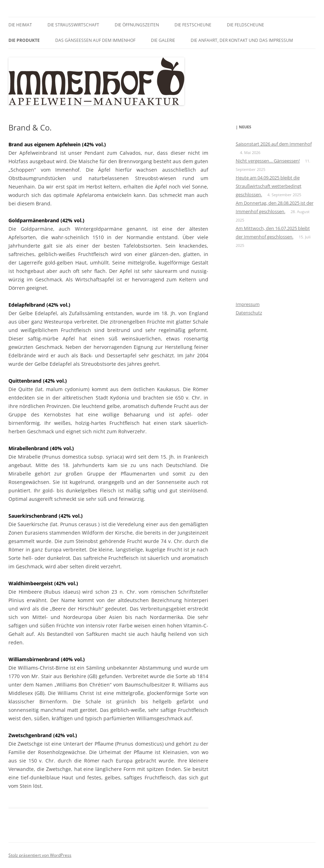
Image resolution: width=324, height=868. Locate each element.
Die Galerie (163, 40)
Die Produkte (24, 40)
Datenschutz (249, 313)
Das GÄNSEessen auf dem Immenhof (95, 40)
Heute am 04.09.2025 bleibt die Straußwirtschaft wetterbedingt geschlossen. (269, 186)
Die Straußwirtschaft (73, 25)
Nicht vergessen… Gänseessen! (268, 161)
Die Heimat (20, 25)
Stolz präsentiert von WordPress (40, 855)
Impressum (248, 304)
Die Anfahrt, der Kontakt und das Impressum (242, 40)
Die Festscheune (193, 25)
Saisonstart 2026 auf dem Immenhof (274, 144)
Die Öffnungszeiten (137, 25)
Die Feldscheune (246, 25)
